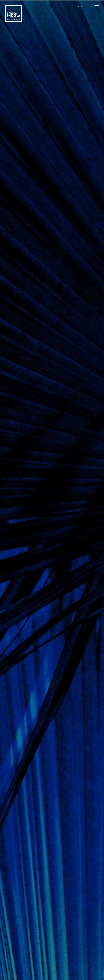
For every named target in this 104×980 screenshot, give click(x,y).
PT (77, 6)
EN (81, 6)
